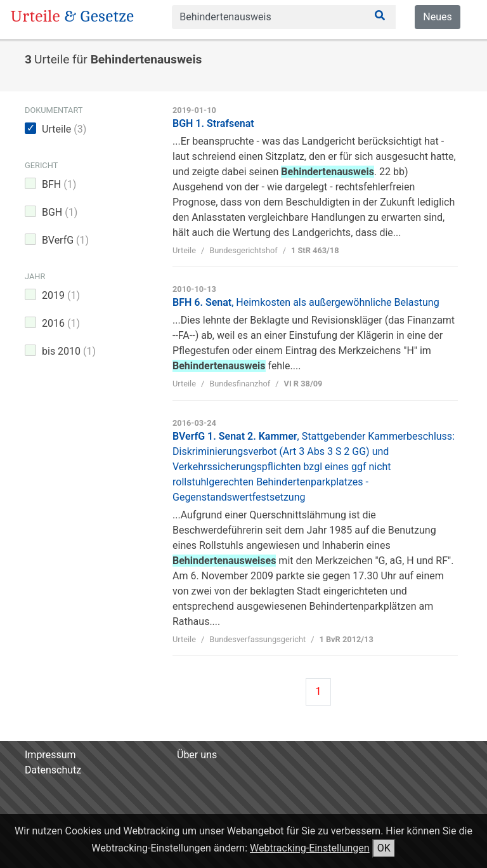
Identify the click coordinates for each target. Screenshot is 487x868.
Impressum (50, 755)
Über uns (197, 755)
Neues (437, 17)
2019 (61, 295)
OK (384, 848)
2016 (61, 323)
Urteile (64, 129)
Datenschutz (53, 770)
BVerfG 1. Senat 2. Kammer (314, 467)
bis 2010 (69, 351)
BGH (60, 212)
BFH (59, 184)
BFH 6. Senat (306, 302)
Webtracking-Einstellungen (310, 848)
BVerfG (65, 240)
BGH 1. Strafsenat (213, 123)
